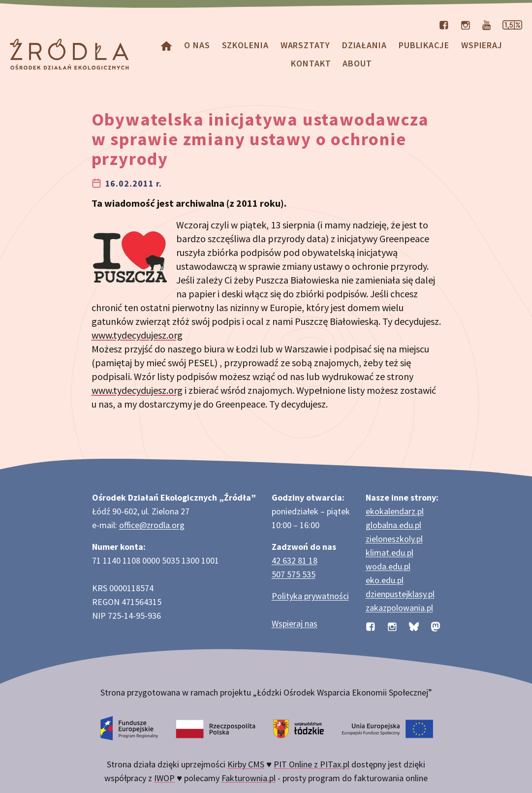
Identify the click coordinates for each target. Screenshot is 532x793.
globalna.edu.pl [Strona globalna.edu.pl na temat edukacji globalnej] (393, 525)
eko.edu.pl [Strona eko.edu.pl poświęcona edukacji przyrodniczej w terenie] (385, 580)
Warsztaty (305, 45)
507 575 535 (294, 574)
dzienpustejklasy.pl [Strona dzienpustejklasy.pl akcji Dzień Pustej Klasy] (400, 594)
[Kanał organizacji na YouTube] (486, 24)
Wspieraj (482, 45)
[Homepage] (166, 45)
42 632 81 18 (295, 560)
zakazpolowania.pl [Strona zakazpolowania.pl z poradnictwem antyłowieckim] (399, 608)
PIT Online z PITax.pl (312, 764)
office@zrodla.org (152, 525)
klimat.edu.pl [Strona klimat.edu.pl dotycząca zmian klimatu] (390, 553)
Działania (364, 45)
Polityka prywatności (310, 596)
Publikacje (424, 45)
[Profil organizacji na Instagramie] (466, 24)
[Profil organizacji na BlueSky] (414, 625)
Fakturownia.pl (249, 778)
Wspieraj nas (295, 623)
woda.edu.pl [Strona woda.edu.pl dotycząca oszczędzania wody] (388, 566)
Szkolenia (245, 45)
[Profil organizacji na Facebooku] (444, 24)
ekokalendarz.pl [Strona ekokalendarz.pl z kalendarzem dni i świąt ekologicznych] (395, 511)
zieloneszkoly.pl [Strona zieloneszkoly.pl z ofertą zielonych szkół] (394, 539)
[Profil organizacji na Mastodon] (436, 625)
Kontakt (311, 63)
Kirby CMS (246, 764)
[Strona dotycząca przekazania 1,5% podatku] (512, 24)
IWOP (164, 778)
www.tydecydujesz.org (137, 335)
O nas (197, 45)
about (357, 63)
